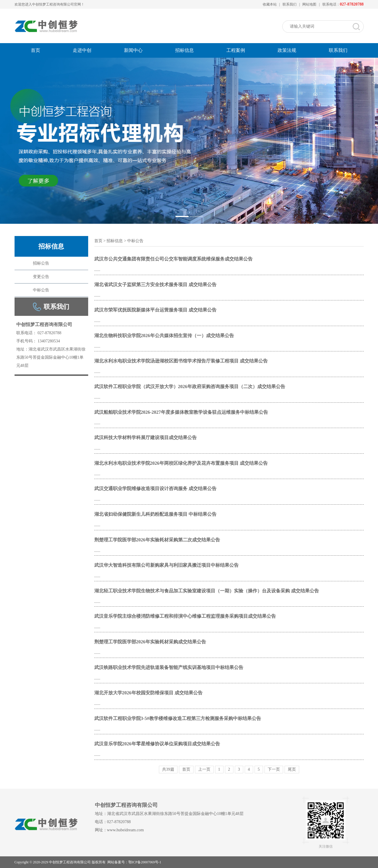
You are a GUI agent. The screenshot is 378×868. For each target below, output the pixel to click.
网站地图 (309, 4)
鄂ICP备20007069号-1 (145, 862)
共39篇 (168, 770)
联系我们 (290, 4)
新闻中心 (133, 50)
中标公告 (41, 290)
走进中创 (82, 50)
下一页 (274, 770)
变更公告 (41, 277)
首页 (36, 50)
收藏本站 (270, 4)
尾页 (292, 770)
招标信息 (184, 50)
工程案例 (236, 50)
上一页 (204, 770)
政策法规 (287, 50)
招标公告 (41, 263)
